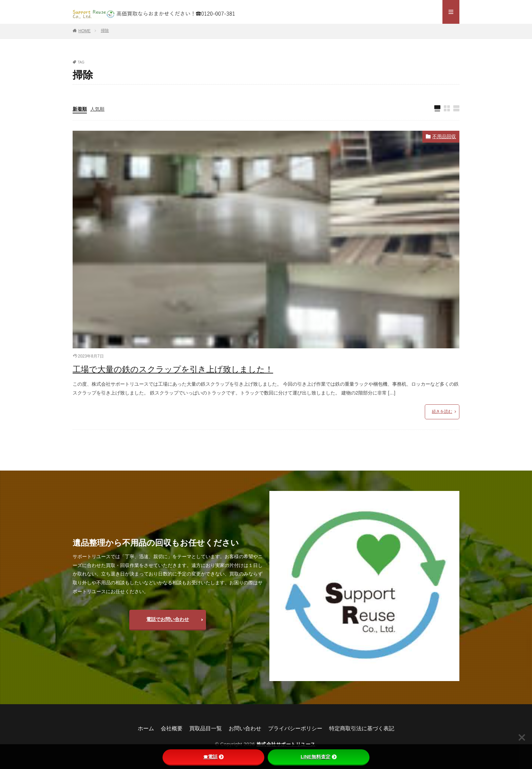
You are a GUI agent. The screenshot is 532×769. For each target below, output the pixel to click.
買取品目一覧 (206, 728)
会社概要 (172, 728)
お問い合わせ (245, 728)
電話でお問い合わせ (168, 619)
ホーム (146, 728)
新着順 (80, 109)
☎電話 (213, 757)
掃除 (105, 31)
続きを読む (442, 411)
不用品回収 (444, 136)
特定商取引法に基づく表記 (362, 728)
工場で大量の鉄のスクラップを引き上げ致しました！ (173, 369)
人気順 (97, 109)
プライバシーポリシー (295, 728)
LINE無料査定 (319, 757)
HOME (84, 31)
